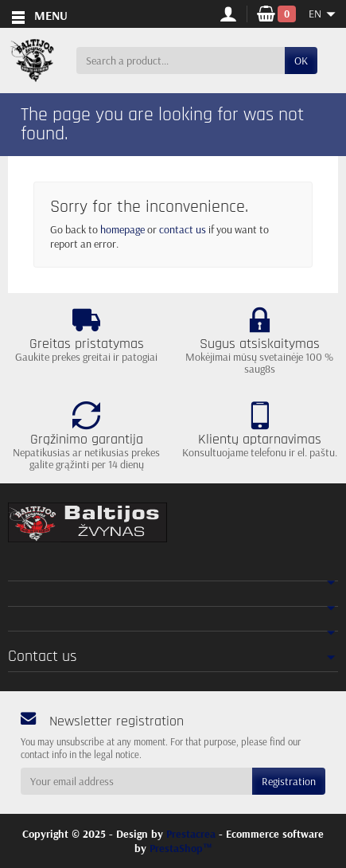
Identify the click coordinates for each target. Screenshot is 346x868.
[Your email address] (136, 781)
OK (301, 61)
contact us (183, 229)
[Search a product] (181, 61)
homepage (122, 229)
